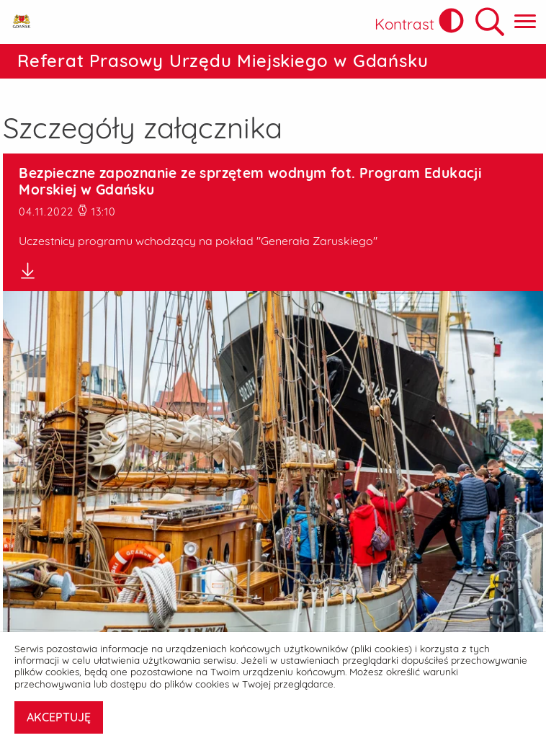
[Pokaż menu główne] (525, 22)
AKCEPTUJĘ (59, 717)
